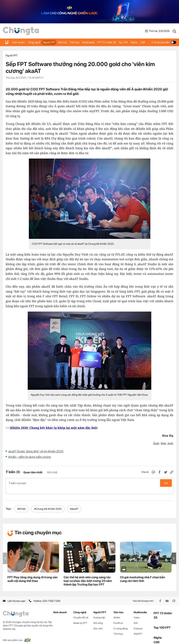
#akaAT (74, 503)
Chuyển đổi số (81, 611)
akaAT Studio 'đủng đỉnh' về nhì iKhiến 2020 (36, 451)
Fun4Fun (118, 617)
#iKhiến (22, 503)
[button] (174, 552)
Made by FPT (80, 617)
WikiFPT (138, 628)
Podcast (138, 622)
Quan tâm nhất (33, 472)
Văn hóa (62, 42)
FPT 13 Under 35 (106, 42)
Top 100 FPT (162, 622)
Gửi (166, 483)
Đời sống (98, 617)
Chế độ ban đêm (164, 42)
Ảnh (136, 617)
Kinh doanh (19, 42)
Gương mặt (99, 611)
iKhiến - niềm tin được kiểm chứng (30, 457)
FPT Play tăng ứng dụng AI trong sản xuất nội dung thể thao (32, 573)
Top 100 (122, 42)
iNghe (132, 42)
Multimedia (87, 42)
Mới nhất (52, 472)
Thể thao (74, 42)
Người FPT (48, 42)
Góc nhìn (98, 622)
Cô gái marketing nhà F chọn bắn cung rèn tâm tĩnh (142, 573)
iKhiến (117, 611)
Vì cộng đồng (121, 622)
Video (137, 611)
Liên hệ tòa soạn (14, 595)
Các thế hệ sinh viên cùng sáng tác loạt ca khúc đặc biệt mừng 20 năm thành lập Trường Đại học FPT (88, 575)
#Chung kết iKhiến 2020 (48, 503)
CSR (141, 42)
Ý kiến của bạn (89, 483)
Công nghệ (34, 42)
